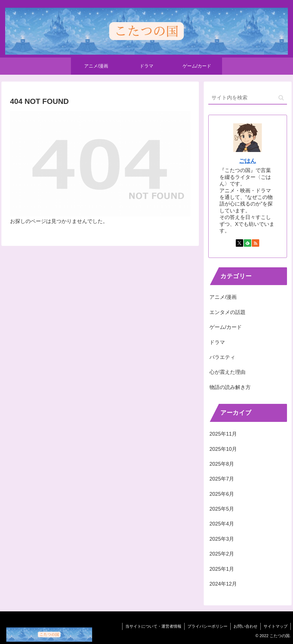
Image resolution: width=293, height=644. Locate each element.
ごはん (248, 161)
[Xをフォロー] (239, 243)
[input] (248, 98)
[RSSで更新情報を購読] (256, 243)
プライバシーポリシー (207, 626)
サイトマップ (276, 626)
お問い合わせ (246, 626)
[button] (281, 98)
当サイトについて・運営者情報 (153, 626)
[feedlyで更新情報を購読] (248, 243)
